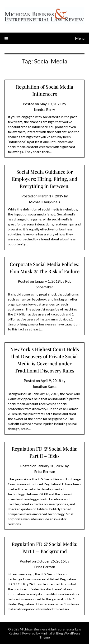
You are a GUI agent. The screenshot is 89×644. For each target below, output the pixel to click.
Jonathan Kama (44, 386)
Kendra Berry (44, 110)
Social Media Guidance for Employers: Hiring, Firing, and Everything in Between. (45, 179)
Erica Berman (45, 472)
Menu (80, 38)
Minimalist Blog (52, 633)
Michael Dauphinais (44, 202)
